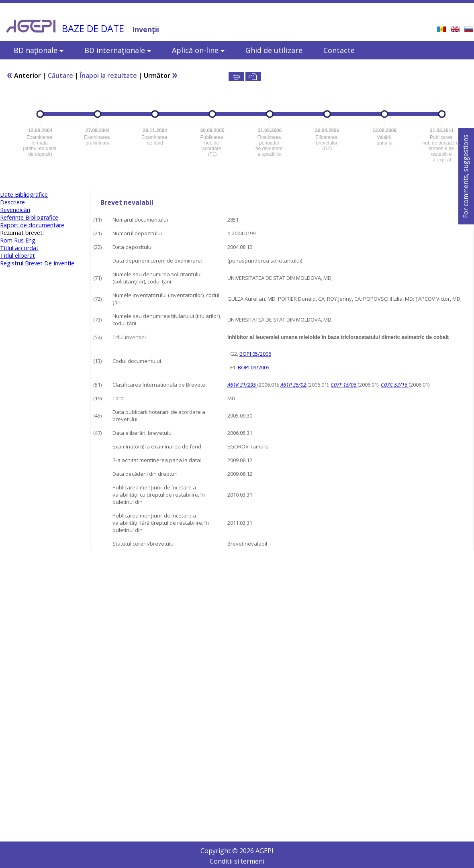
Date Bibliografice (24, 195)
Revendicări (15, 210)
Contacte (339, 50)
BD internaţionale (118, 50)
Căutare (60, 75)
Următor (161, 75)
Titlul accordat (19, 248)
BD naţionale (39, 50)
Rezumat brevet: (22, 233)
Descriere (12, 202)
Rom (6, 240)
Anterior (24, 75)
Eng (30, 240)
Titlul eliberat (17, 256)
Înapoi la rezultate (108, 75)
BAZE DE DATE (93, 29)
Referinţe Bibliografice (29, 217)
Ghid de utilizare (274, 50)
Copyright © (220, 851)
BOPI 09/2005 (254, 367)
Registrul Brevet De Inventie (37, 263)
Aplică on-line (198, 50)
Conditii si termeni (237, 861)
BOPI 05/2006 (255, 354)
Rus (19, 240)
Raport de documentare (32, 225)
